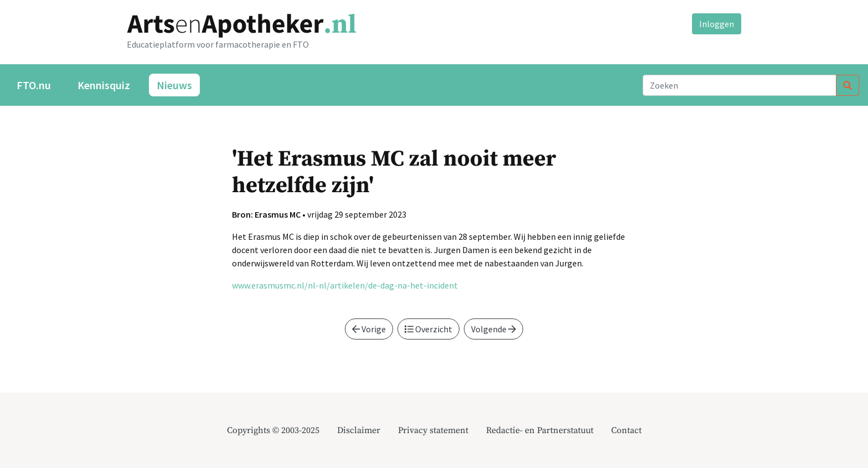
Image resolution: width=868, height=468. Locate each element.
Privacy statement (433, 430)
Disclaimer (359, 430)
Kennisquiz (104, 85)
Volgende (494, 329)
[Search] (740, 85)
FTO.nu (34, 85)
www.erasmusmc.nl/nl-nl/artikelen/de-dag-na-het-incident (345, 285)
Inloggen (717, 24)
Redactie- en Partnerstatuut (540, 430)
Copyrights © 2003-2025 (273, 430)
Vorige (369, 329)
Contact (626, 430)
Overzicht (428, 329)
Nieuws (174, 85)
